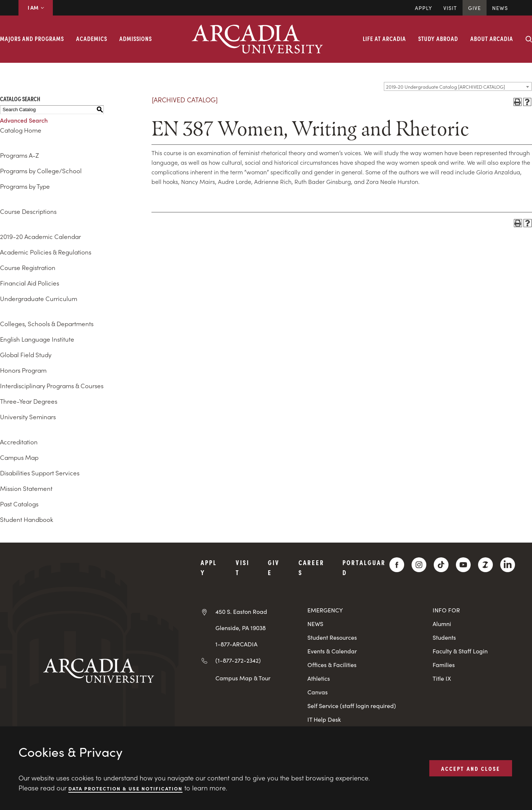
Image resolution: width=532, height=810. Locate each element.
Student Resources (332, 637)
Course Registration (28, 267)
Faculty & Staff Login (460, 651)
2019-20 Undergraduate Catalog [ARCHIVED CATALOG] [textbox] (446, 87)
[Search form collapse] (529, 39)
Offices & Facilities (332, 665)
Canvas (318, 692)
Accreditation (19, 442)
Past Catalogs (19, 504)
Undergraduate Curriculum (39, 298)
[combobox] (458, 86)
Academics (92, 38)
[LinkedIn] (508, 565)
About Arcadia (492, 38)
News (500, 8)
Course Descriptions (28, 211)
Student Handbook (27, 519)
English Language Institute (37, 339)
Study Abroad (438, 38)
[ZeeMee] (485, 565)
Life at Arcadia (384, 38)
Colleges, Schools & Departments (47, 324)
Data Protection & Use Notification (125, 788)
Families (444, 665)
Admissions (136, 38)
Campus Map (19, 457)
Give (475, 8)
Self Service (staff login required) (352, 706)
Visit (450, 8)
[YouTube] (463, 565)
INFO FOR (446, 610)
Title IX (442, 678)
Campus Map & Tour (243, 678)
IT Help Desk (324, 719)
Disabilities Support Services (40, 473)
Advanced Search (24, 120)
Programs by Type (25, 186)
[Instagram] (419, 565)
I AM (36, 7)
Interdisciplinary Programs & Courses (52, 386)
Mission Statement (26, 488)
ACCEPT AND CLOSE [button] (471, 768)
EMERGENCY (325, 610)
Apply (424, 8)
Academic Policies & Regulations (46, 252)
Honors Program (23, 370)
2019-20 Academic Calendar (40, 236)
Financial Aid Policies (30, 283)
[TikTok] (441, 565)
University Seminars (28, 417)
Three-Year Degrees (29, 401)
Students (444, 637)
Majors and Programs (32, 38)
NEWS (315, 624)
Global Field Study (26, 355)
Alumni (442, 624)
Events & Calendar (332, 651)
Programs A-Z (19, 155)
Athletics (319, 678)
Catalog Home (21, 130)
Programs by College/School (41, 171)
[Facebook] (397, 565)
